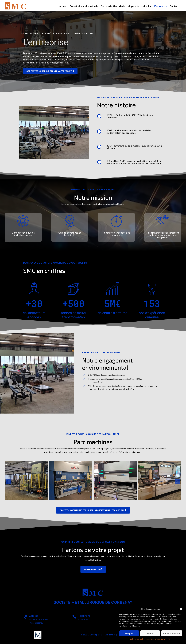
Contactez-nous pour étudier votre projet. (49, 71)
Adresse (34, 616)
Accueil (63, 6)
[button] (181, 609)
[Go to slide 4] (96, 497)
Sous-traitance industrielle (84, 6)
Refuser (150, 633)
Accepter (129, 633)
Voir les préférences (172, 633)
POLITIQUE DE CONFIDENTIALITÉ (158, 639)
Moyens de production (140, 6)
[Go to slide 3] (94, 497)
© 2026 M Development (91, 635)
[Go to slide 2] (92, 497)
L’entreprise (161, 6)
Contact (174, 6)
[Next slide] (177, 481)
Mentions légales (113, 635)
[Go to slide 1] (90, 497)
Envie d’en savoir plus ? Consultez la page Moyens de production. (92, 510)
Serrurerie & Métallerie (113, 6)
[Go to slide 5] (98, 497)
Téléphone (84, 616)
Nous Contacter (92, 569)
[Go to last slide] (9, 481)
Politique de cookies (138, 639)
